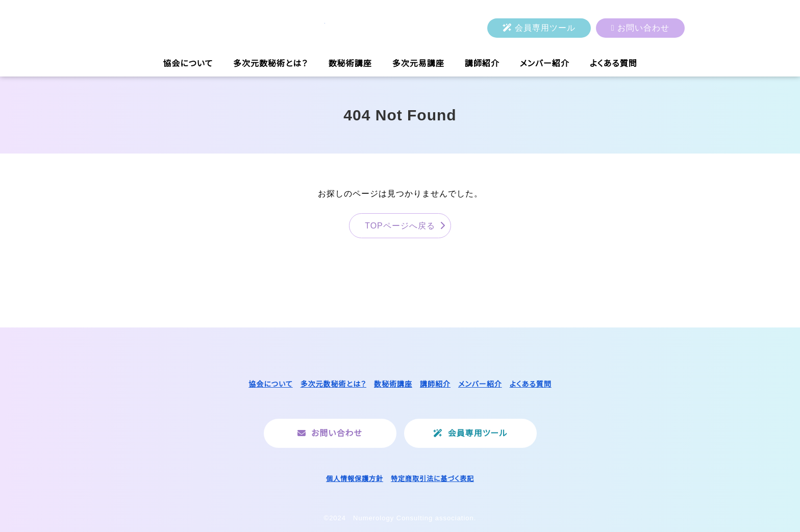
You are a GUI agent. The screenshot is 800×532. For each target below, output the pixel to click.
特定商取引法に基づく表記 (432, 479)
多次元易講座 (418, 64)
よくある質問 (614, 64)
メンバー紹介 (545, 64)
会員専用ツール (545, 28)
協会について (188, 64)
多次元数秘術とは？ (271, 64)
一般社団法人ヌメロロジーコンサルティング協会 (220, 28)
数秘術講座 (350, 64)
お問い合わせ (643, 28)
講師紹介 (482, 64)
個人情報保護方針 (355, 479)
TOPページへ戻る (400, 226)
